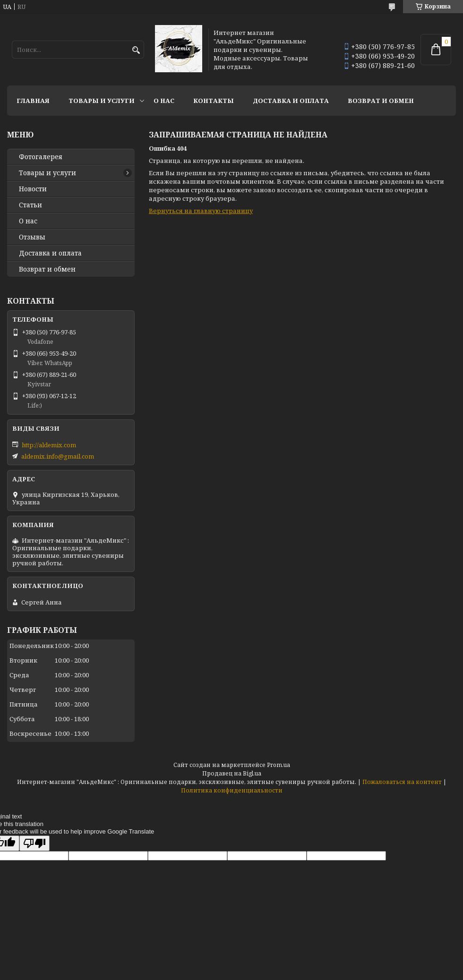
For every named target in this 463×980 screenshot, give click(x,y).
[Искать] (136, 50)
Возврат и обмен (381, 101)
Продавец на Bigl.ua (232, 773)
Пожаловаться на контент (402, 782)
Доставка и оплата (291, 101)
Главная (33, 101)
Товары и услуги (102, 101)
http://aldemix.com (49, 445)
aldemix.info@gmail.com (58, 456)
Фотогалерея (41, 157)
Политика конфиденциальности (232, 790)
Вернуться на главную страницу (201, 211)
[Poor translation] (34, 843)
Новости (33, 189)
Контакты (214, 101)
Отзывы (32, 237)
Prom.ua (279, 765)
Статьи (30, 205)
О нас (164, 101)
